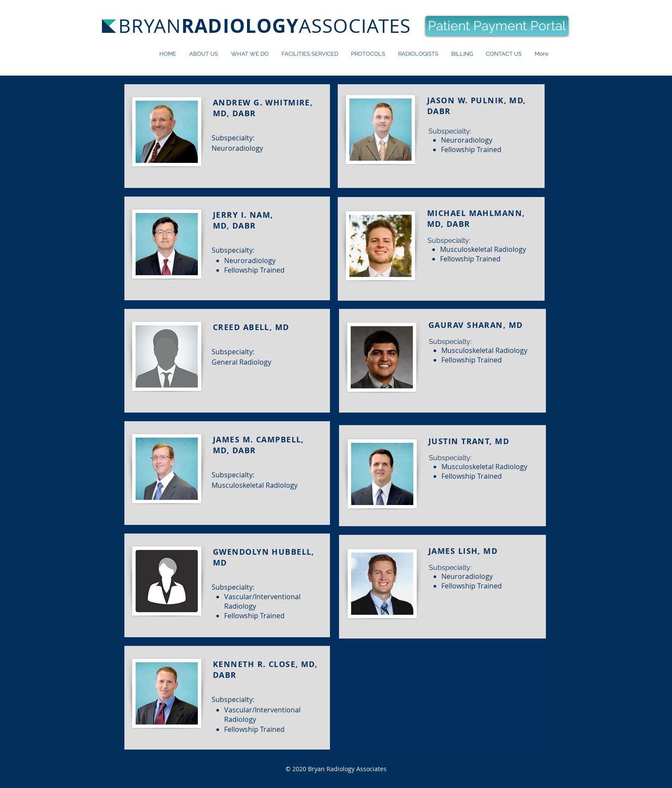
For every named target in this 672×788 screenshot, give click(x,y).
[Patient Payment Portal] (497, 26)
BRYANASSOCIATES (265, 26)
